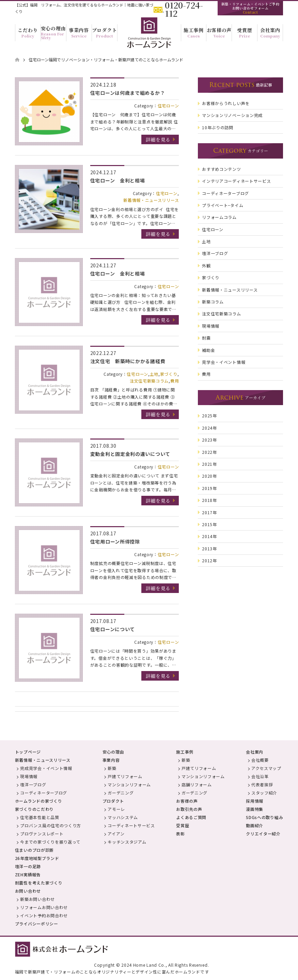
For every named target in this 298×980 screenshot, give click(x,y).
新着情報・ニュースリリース (151, 200)
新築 (112, 768)
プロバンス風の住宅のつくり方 (51, 825)
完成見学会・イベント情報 (46, 768)
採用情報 (255, 801)
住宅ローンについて (113, 629)
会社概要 (260, 760)
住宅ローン (168, 106)
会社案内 (255, 752)
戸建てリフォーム (125, 776)
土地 (154, 374)
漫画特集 (255, 809)
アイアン (116, 834)
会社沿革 (260, 776)
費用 (175, 381)
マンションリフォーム (129, 784)
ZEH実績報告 (28, 874)
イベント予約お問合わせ (44, 915)
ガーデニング (121, 793)
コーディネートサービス (131, 825)
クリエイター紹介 (263, 834)
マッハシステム (123, 817)
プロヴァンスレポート (42, 834)
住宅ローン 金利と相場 (118, 180)
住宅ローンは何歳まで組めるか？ (128, 93)
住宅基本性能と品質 (40, 817)
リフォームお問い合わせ (44, 907)
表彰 (180, 834)
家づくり (169, 374)
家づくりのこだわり (34, 809)
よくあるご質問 (191, 817)
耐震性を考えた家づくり (39, 883)
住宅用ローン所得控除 (115, 541)
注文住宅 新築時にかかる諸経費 (128, 361)
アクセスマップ (266, 768)
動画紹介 (255, 825)
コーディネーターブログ (44, 793)
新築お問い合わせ (37, 899)
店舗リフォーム (197, 784)
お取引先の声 (189, 809)
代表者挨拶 (262, 784)
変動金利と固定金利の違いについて (130, 454)
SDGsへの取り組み (264, 817)
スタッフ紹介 (264, 793)
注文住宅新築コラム (149, 381)
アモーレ (116, 809)
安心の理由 (113, 752)
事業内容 (111, 760)
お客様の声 (187, 801)
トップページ (28, 752)
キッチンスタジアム (127, 842)
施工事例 (185, 752)
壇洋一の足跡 (28, 866)
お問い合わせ (28, 891)
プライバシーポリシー (37, 924)
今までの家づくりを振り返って (50, 842)
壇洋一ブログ (33, 784)
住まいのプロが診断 (34, 850)
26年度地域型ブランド (37, 858)
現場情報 (29, 776)
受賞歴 (183, 825)
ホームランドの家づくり (39, 801)
